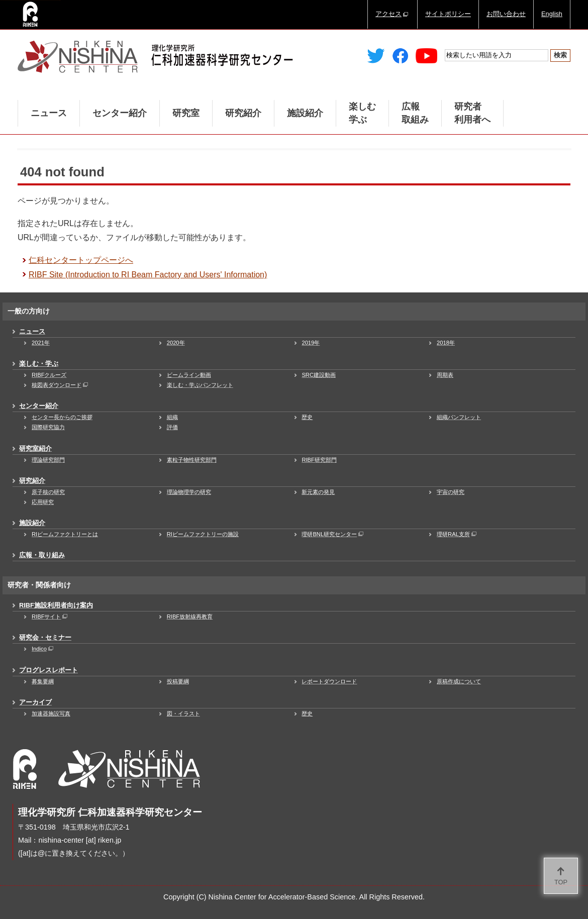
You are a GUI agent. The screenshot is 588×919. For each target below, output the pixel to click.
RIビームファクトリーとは (65, 534)
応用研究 (43, 502)
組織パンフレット (459, 417)
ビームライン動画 (189, 375)
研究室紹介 (35, 448)
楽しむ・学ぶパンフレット (200, 385)
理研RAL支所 (457, 534)
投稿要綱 (178, 681)
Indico (43, 649)
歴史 (307, 417)
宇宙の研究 (451, 492)
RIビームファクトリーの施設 (203, 534)
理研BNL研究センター (333, 534)
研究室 (186, 113)
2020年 (176, 343)
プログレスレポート (48, 670)
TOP (561, 882)
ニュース (49, 113)
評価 (172, 427)
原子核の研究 (48, 492)
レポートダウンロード (329, 681)
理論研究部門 (48, 460)
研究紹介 (243, 113)
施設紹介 (305, 113)
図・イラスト (183, 713)
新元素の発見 (318, 492)
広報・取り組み (42, 555)
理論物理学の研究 (189, 492)
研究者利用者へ (472, 113)
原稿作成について (459, 681)
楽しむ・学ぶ (39, 364)
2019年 (311, 343)
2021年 (41, 343)
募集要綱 (43, 681)
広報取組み (415, 113)
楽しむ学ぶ (362, 113)
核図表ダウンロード (61, 385)
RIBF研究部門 (319, 460)
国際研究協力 (48, 427)
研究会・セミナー (45, 637)
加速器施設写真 (51, 713)
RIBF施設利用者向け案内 (56, 605)
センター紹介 (120, 113)
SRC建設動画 (319, 375)
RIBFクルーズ (49, 375)
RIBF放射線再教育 (190, 617)
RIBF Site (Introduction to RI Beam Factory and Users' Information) (148, 275)
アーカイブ (35, 702)
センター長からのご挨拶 (62, 417)
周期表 (445, 375)
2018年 (446, 343)
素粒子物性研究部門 (192, 460)
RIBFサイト (50, 617)
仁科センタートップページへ (81, 260)
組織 (172, 417)
